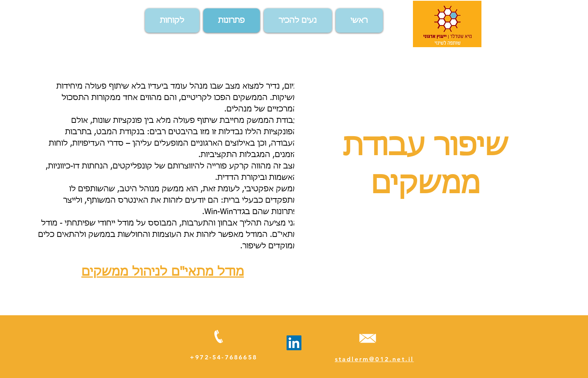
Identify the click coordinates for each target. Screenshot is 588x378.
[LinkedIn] (294, 343)
